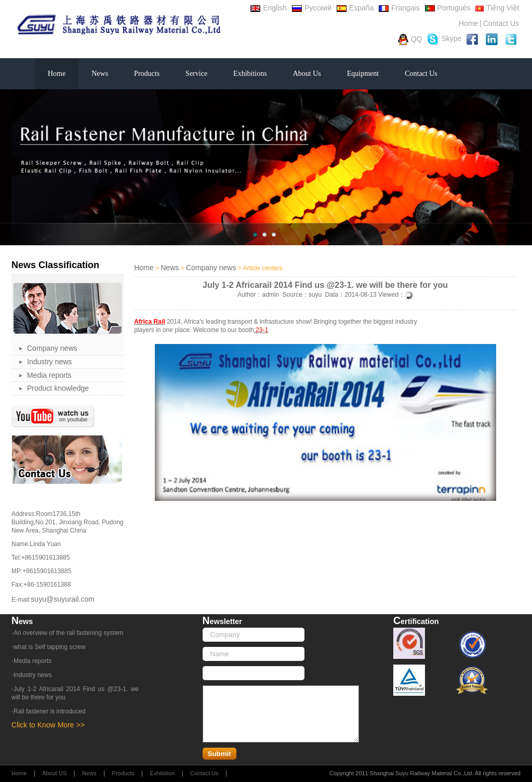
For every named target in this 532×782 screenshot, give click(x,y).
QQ (410, 39)
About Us (307, 74)
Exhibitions (250, 74)
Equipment (363, 74)
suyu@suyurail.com (62, 599)
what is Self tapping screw (50, 647)
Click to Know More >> (48, 725)
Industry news (49, 362)
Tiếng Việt (497, 8)
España (355, 8)
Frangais (399, 8)
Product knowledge (58, 388)
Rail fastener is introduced (50, 711)
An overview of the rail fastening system (68, 633)
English (269, 8)
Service (196, 74)
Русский (312, 8)
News (100, 74)
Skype (444, 39)
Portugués (448, 8)
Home (468, 23)
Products (147, 74)
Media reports (49, 375)
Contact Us (501, 23)
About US (54, 773)
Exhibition (163, 773)
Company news (52, 348)
